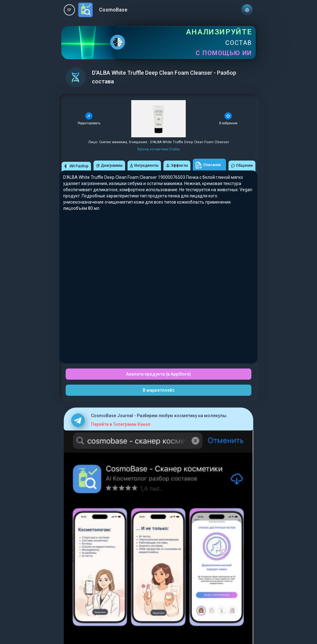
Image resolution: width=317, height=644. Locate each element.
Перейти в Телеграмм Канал (121, 424)
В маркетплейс (159, 390)
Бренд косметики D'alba (158, 149)
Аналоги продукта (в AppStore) (158, 374)
